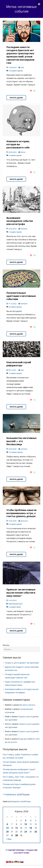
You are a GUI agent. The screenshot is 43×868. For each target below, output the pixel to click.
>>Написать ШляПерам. (16, 794)
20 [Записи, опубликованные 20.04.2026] (7, 832)
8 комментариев (15, 307)
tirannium (24, 229)
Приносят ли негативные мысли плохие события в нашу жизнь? (21, 593)
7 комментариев (15, 232)
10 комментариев (16, 452)
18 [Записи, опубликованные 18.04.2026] (31, 828)
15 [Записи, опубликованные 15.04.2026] (17, 828)
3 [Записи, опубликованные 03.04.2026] (26, 820)
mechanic (24, 449)
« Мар (9, 839)
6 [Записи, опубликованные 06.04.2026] (7, 824)
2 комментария (15, 607)
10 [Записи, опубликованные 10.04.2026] (26, 824)
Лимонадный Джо (15, 604)
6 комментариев (15, 524)
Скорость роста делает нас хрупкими (22, 663)
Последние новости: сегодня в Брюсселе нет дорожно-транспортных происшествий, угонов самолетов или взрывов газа (20, 55)
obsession (24, 521)
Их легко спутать (28, 705)
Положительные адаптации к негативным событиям (21, 296)
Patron (23, 152)
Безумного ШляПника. (21, 801)
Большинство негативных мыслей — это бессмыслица (21, 441)
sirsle (22, 67)
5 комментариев (15, 155)
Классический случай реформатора (19, 364)
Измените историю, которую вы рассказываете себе (18, 144)
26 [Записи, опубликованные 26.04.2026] (36, 832)
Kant (22, 370)
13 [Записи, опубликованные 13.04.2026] (7, 828)
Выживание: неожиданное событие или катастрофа (20, 221)
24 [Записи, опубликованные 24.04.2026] (26, 832)
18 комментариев (16, 71)
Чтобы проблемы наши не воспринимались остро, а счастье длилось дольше (21, 513)
